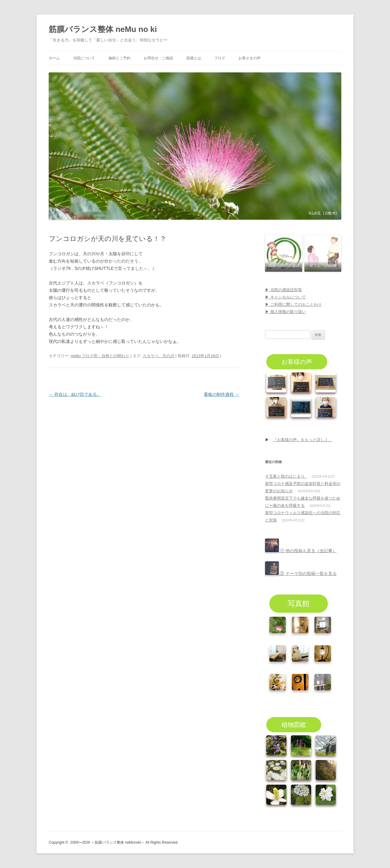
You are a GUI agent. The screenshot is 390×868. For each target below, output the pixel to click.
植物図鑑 (294, 725)
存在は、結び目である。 (75, 394)
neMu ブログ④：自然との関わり (100, 356)
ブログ (220, 58)
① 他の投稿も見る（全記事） (301, 551)
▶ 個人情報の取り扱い (285, 312)
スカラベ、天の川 (158, 356)
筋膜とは (194, 58)
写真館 (299, 603)
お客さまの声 (250, 58)
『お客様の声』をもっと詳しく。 (303, 440)
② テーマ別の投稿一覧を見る (301, 573)
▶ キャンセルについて (285, 297)
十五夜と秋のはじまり (286, 476)
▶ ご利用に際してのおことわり (293, 304)
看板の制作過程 (222, 394)
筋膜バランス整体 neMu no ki (103, 29)
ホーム (54, 58)
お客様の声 (297, 362)
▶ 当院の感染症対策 (284, 290)
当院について (84, 58)
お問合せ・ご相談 (158, 58)
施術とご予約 (119, 58)
